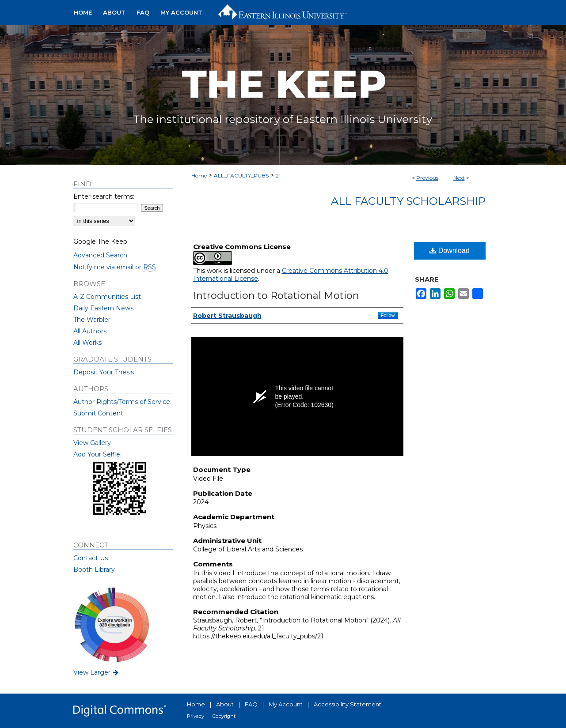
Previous (427, 178)
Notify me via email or (115, 267)
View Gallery (92, 443)
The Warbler (92, 320)
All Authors (90, 331)
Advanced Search (100, 255)
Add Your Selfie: (97, 454)
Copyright (224, 716)
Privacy (196, 716)
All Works (87, 343)
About (225, 704)
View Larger (97, 672)
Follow (388, 315)
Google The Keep (100, 241)
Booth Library (94, 570)
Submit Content (98, 413)
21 (278, 175)
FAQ (251, 704)
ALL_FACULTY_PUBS (241, 175)
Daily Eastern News (103, 308)
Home (199, 175)
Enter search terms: (104, 196)
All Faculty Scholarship (408, 201)
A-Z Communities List (107, 297)
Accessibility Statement (348, 704)
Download (450, 251)
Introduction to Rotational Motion (276, 296)
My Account (286, 704)
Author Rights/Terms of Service (122, 402)
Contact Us (91, 558)
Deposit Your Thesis (104, 372)
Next (459, 178)
